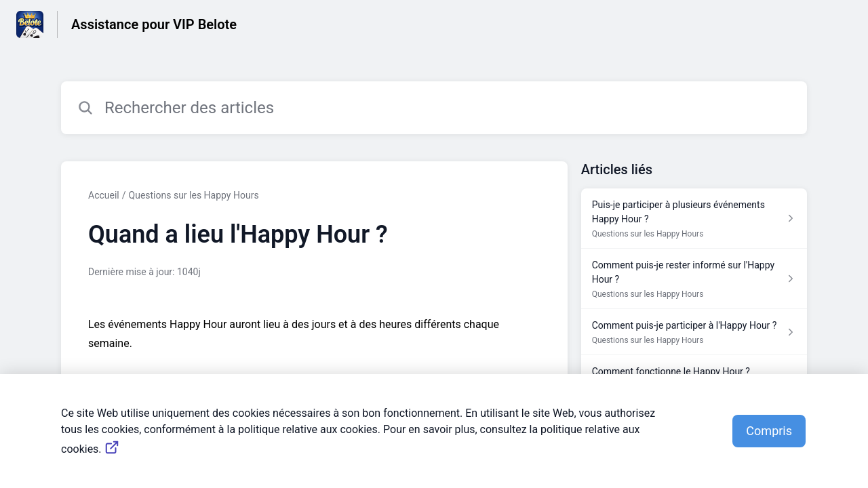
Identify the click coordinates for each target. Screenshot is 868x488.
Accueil (104, 195)
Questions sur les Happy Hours (194, 195)
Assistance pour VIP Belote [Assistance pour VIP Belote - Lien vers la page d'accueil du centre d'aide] (154, 24)
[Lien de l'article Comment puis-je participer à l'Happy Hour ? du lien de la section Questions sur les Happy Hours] (694, 332)
